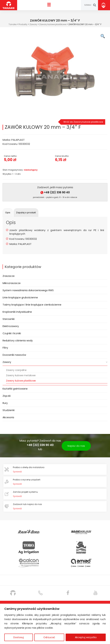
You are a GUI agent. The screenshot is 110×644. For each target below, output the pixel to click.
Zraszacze (9, 276)
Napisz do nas (76, 446)
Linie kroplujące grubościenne (20, 297)
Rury (5, 403)
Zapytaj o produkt (26, 213)
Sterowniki (9, 319)
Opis (8, 213)
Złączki (7, 396)
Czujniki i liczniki (12, 333)
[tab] (8, 213)
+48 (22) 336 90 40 (55, 192)
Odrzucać (49, 637)
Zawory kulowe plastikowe (21, 381)
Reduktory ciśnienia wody (18, 341)
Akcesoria (8, 417)
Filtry (5, 348)
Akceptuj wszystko (86, 637)
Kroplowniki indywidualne (17, 312)
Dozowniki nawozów (14, 355)
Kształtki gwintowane (15, 389)
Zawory (7, 362)
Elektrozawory (11, 326)
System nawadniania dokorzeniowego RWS (28, 290)
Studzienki (9, 410)
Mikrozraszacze (12, 283)
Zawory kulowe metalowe (21, 375)
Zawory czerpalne (16, 370)
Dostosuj (19, 637)
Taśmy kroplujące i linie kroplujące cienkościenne (32, 305)
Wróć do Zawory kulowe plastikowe (83, 122)
